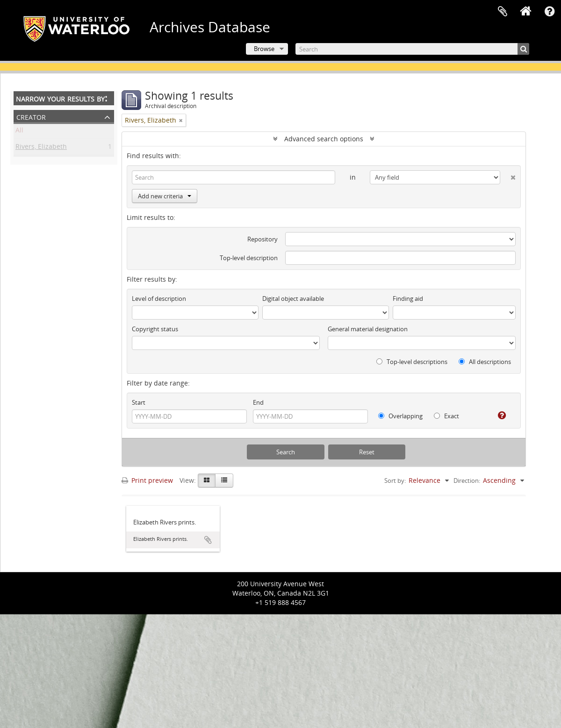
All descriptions (485, 362)
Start (139, 402)
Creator (31, 116)
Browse (264, 49)
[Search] (412, 49)
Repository (263, 239)
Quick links (549, 12)
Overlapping (400, 416)
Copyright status (155, 329)
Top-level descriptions (412, 362)
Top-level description (249, 258)
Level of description (159, 298)
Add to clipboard (208, 540)
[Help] (498, 415)
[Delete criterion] (508, 175)
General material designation (368, 329)
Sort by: (395, 480)
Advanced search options (324, 139)
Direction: (467, 480)
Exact (446, 416)
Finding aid (408, 298)
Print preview (147, 480)
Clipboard (503, 12)
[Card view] (207, 480)
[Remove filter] (181, 120)
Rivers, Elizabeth (41, 148)
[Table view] (224, 480)
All (19, 132)
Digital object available (293, 298)
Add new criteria (165, 196)
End (258, 402)
